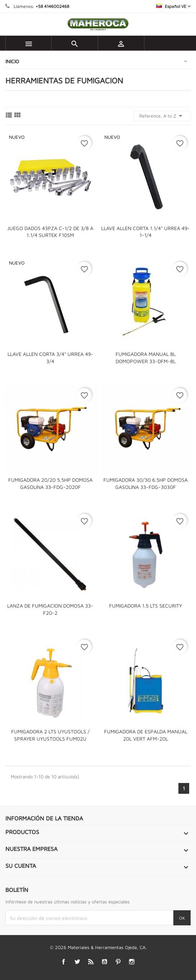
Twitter (77, 961)
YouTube (105, 961)
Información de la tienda (44, 818)
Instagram (132, 961)
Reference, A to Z (162, 116)
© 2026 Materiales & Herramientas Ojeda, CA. (98, 947)
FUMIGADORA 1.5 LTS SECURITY (146, 606)
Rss (91, 961)
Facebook (64, 961)
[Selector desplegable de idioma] (173, 6)
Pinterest (118, 961)
